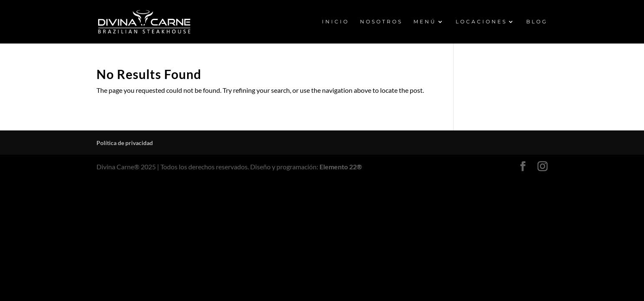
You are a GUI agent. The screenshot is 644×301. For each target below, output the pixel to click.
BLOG (537, 22)
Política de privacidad (125, 143)
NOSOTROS (381, 22)
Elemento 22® (341, 167)
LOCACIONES (481, 22)
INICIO (336, 22)
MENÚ (425, 22)
